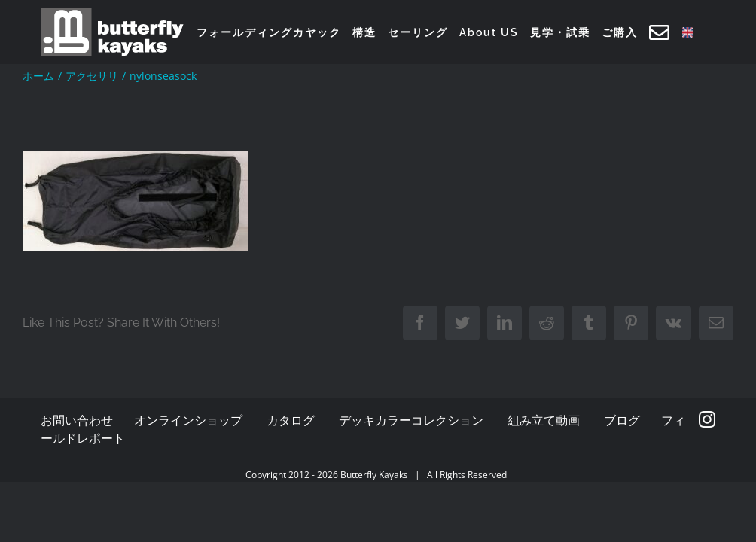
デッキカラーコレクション (411, 420)
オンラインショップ (188, 420)
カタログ (291, 420)
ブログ (622, 420)
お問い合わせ (77, 420)
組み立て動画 (544, 420)
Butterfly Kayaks (374, 475)
